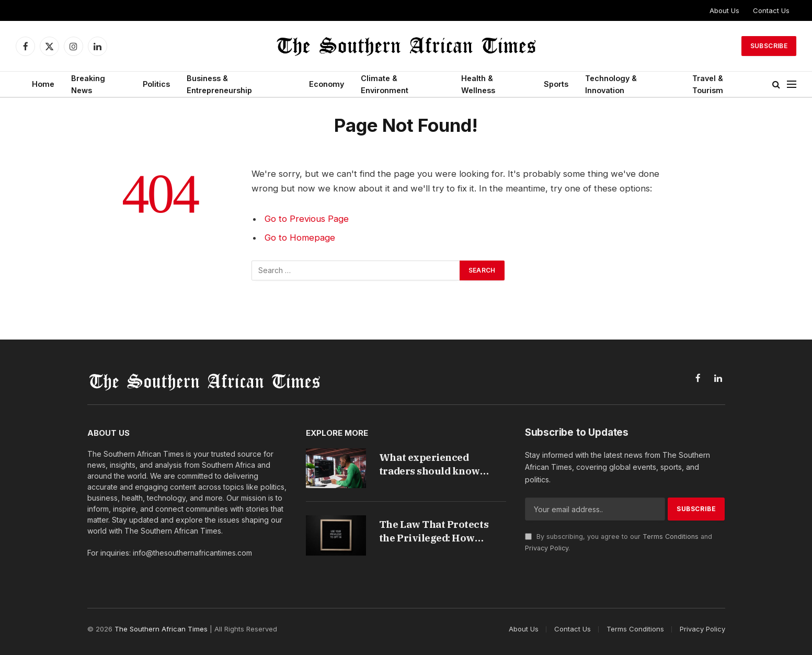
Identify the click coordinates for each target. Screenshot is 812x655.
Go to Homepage (300, 238)
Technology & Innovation (611, 84)
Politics (156, 84)
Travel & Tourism (708, 84)
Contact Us (771, 10)
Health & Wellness (478, 84)
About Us (724, 10)
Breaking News (88, 84)
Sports (556, 84)
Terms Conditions (671, 537)
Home (43, 84)
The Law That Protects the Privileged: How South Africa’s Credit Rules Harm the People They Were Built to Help (437, 531)
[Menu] (792, 84)
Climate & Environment (385, 84)
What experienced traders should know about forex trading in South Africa (432, 464)
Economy (327, 84)
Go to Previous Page (307, 219)
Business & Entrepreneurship (219, 84)
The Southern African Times (161, 629)
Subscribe (769, 46)
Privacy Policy (547, 548)
